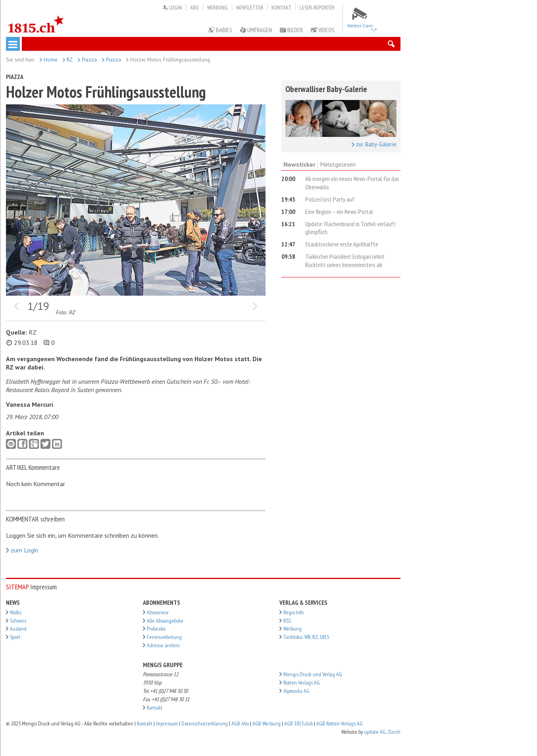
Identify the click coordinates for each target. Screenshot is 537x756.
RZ (68, 60)
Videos (323, 30)
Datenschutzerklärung (205, 723)
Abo (194, 8)
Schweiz (18, 621)
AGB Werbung (267, 723)
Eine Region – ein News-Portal (339, 212)
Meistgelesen (338, 164)
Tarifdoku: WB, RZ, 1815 (306, 637)
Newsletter (250, 8)
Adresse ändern (163, 645)
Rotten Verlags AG (302, 683)
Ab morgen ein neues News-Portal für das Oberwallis (352, 183)
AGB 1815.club (298, 723)
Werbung (217, 8)
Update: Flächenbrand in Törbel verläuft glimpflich (350, 228)
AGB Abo (240, 723)
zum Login (22, 550)
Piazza (87, 60)
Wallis (16, 612)
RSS (287, 621)
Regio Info (294, 612)
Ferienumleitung (164, 637)
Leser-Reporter (317, 8)
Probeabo (156, 629)
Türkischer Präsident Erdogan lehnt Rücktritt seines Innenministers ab (345, 261)
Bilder (291, 30)
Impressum (167, 723)
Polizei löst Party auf (330, 199)
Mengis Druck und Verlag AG (313, 674)
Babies (220, 30)
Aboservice (158, 612)
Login (172, 8)
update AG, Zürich (382, 732)
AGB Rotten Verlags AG (340, 723)
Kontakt (281, 8)
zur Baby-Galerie (374, 144)
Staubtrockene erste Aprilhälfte (342, 244)
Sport (15, 637)
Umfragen (256, 30)
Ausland (18, 629)
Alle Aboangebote (165, 621)
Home (49, 60)
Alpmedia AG (296, 691)
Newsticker (299, 164)
